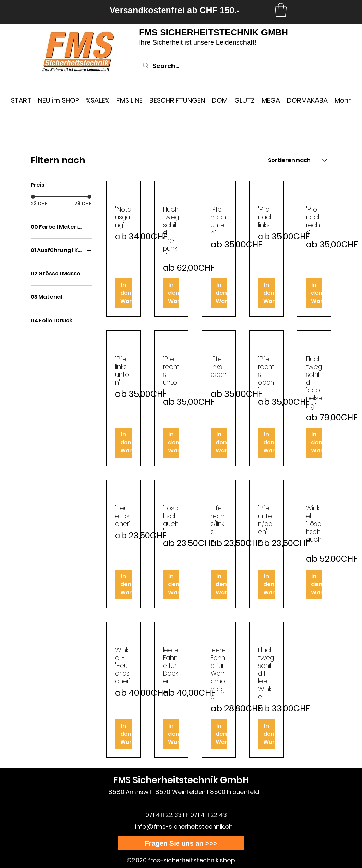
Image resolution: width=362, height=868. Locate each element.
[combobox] (297, 160)
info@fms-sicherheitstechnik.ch (184, 826)
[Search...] (213, 66)
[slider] (33, 197)
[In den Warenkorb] (123, 293)
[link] (281, 10)
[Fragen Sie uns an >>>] (181, 843)
